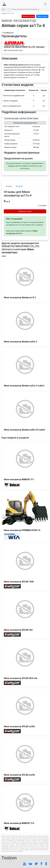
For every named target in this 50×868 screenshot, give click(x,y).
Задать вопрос (42, 16)
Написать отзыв (28, 16)
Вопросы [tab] (19, 186)
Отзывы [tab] (9, 186)
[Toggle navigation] (45, 4)
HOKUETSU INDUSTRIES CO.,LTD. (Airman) (24, 47)
